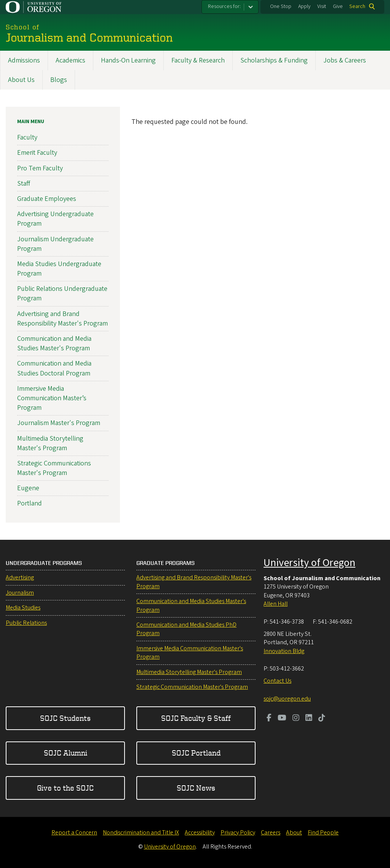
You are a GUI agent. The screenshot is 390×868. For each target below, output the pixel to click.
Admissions (24, 60)
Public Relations (26, 623)
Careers (271, 833)
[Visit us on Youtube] (282, 719)
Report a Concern (74, 833)
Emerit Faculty (37, 153)
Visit (322, 6)
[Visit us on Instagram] (296, 719)
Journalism (20, 593)
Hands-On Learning (128, 60)
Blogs (59, 80)
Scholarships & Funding (274, 60)
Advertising (20, 578)
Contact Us (277, 681)
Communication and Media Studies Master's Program (54, 343)
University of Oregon (309, 563)
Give (338, 6)
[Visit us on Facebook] (269, 719)
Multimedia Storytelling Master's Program (50, 443)
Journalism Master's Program (59, 423)
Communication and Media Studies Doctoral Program (54, 368)
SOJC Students (65, 718)
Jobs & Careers (345, 60)
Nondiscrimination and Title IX (141, 833)
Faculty (27, 137)
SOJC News (196, 788)
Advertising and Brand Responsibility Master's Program (62, 319)
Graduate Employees (47, 199)
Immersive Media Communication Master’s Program (52, 398)
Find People (323, 833)
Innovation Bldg (284, 651)
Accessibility (200, 833)
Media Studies (23, 608)
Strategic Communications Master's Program (54, 468)
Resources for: (224, 6)
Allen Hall (276, 604)
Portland (30, 503)
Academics (70, 60)
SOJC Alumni (66, 753)
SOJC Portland (196, 753)
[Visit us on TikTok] (322, 719)
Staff (24, 184)
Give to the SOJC (65, 788)
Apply (304, 6)
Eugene (28, 488)
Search (357, 6)
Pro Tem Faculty (40, 168)
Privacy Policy (238, 833)
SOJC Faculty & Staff (196, 718)
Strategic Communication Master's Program (192, 687)
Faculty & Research (198, 60)
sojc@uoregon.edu (287, 699)
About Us (21, 80)
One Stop (281, 6)
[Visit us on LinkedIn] (309, 719)
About (294, 833)
